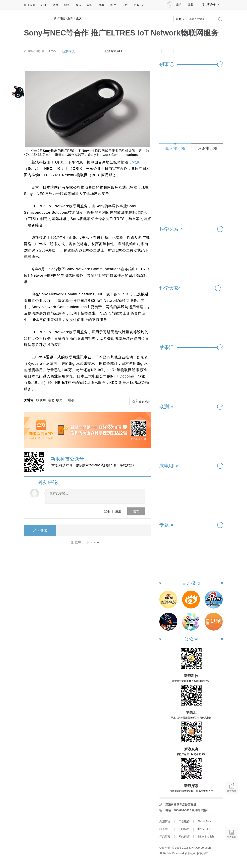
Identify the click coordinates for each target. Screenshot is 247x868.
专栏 (125, 5)
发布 (136, 511)
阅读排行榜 (175, 148)
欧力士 (61, 400)
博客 (102, 5)
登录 (107, 511)
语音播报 (232, 818)
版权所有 (202, 853)
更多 (139, 5)
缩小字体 (131, 51)
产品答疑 (165, 837)
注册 (190, 4)
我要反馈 (144, 402)
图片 (113, 5)
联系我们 (165, 829)
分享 (192, 51)
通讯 (71, 400)
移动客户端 (210, 5)
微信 (180, 51)
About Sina (204, 821)
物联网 (41, 400)
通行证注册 (204, 829)
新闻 (44, 5)
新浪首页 (29, 5)
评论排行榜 (207, 148)
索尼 (136, 162)
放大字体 (143, 51)
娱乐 (78, 5)
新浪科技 (59, 18)
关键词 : (30, 400)
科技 (90, 5)
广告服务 (184, 821)
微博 (168, 51)
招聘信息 (184, 829)
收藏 (155, 51)
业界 (70, 18)
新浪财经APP (114, 51)
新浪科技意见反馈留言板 (181, 805)
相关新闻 (39, 531)
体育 (55, 5)
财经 (67, 5)
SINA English (206, 837)
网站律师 (184, 837)
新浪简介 (165, 821)
